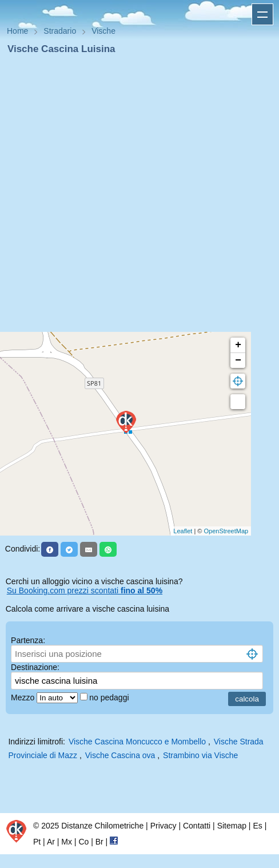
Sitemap (232, 826)
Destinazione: (35, 667)
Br (99, 842)
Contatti (197, 826)
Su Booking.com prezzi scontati (85, 590)
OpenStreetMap (226, 531)
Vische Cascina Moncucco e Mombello (137, 742)
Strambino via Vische (200, 755)
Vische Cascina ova (120, 755)
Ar (51, 842)
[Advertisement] (135, 197)
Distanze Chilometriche (102, 826)
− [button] (238, 360)
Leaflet (183, 531)
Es (257, 826)
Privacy (164, 826)
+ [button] (238, 345)
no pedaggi (110, 697)
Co (83, 842)
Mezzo (24, 697)
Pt (37, 842)
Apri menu (262, 14)
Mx (67, 842)
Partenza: (28, 640)
